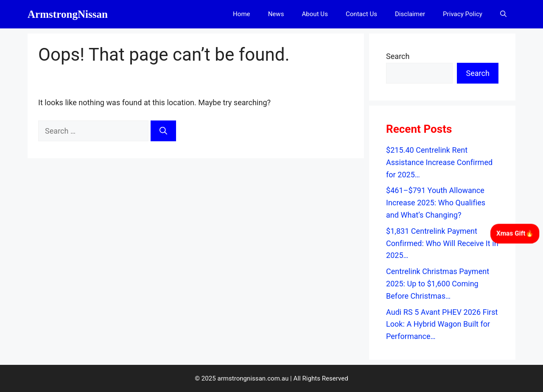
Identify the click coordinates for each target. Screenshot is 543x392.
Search (398, 56)
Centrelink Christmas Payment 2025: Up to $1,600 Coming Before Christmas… (438, 284)
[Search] (163, 131)
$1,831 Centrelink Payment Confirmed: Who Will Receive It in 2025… (442, 243)
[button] (503, 14)
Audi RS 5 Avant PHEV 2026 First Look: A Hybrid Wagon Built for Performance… (442, 324)
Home (242, 14)
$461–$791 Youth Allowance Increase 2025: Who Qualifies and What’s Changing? (436, 203)
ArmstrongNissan (68, 14)
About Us (315, 14)
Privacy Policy (463, 14)
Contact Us (361, 14)
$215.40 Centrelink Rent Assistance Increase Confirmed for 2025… (439, 162)
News (276, 14)
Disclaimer (410, 14)
